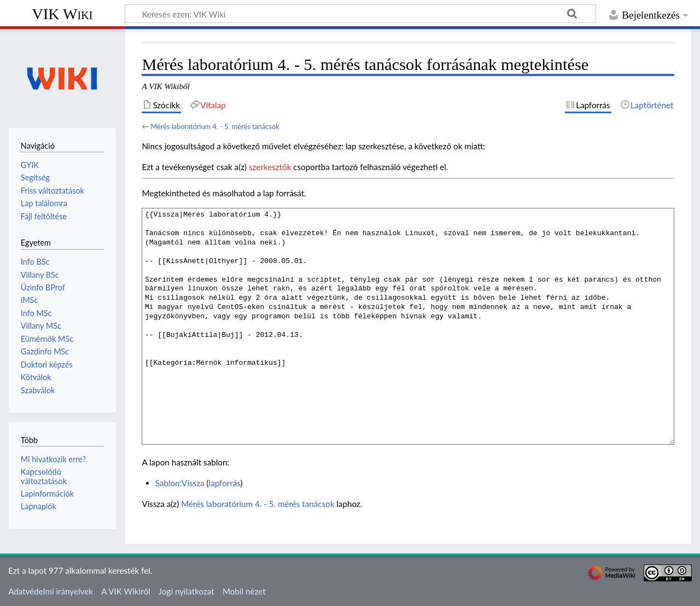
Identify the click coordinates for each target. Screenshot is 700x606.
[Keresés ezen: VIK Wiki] (360, 14)
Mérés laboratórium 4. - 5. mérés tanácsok (215, 126)
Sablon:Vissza (180, 483)
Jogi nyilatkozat (186, 591)
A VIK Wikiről (126, 591)
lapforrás (225, 483)
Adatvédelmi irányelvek (51, 591)
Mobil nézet (244, 591)
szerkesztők (270, 167)
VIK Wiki (63, 14)
